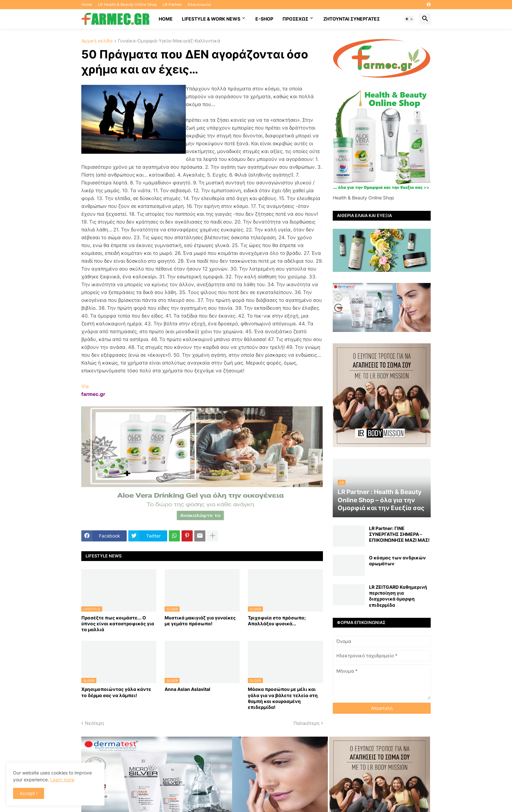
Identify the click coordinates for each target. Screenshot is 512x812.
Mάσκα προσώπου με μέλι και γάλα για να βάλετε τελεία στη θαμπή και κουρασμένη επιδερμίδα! (283, 698)
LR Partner (172, 4)
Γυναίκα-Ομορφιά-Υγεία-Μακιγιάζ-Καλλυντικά (169, 41)
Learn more (62, 780)
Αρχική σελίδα (97, 41)
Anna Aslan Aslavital (187, 689)
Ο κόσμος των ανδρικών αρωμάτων (397, 561)
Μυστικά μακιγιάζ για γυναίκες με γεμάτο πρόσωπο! (200, 621)
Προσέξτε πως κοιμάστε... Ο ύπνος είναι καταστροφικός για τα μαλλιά (118, 624)
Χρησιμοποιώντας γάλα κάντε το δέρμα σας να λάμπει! (116, 692)
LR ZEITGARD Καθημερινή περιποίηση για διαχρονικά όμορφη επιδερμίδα (398, 596)
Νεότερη (94, 723)
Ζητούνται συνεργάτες (352, 19)
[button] (409, 19)
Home (87, 4)
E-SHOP (264, 19)
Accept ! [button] (29, 793)
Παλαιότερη (306, 723)
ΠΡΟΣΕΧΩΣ (295, 19)
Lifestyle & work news (211, 19)
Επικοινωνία (199, 4)
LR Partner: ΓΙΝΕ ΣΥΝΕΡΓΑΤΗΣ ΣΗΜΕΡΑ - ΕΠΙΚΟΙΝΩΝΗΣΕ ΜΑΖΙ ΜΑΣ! (399, 534)
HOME (166, 19)
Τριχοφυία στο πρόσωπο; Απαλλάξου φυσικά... (277, 621)
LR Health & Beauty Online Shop (127, 4)
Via (85, 386)
